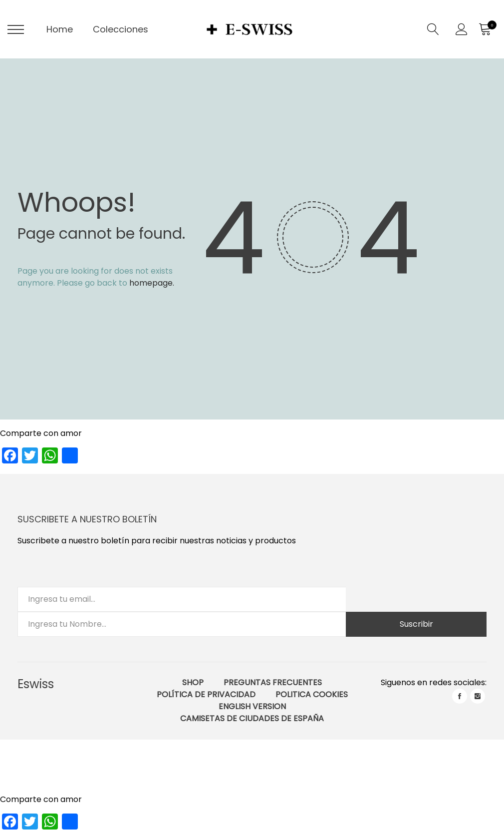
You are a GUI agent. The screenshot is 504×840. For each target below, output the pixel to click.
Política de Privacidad (206, 694)
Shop (193, 682)
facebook (460, 696)
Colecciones (121, 29)
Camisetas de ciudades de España (252, 718)
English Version (252, 706)
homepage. (152, 283)
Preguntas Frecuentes (273, 682)
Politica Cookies (312, 694)
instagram (478, 696)
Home (60, 29)
